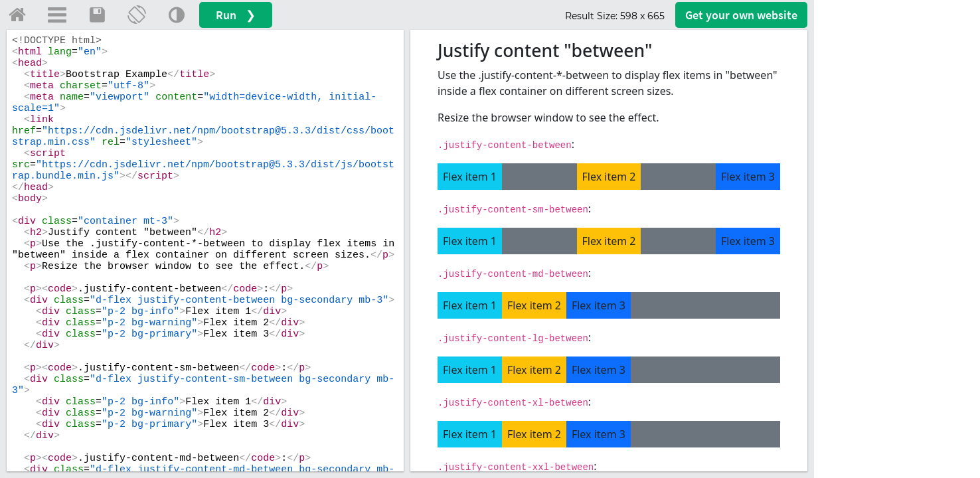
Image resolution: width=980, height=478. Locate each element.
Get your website (741, 15)
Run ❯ (236, 15)
